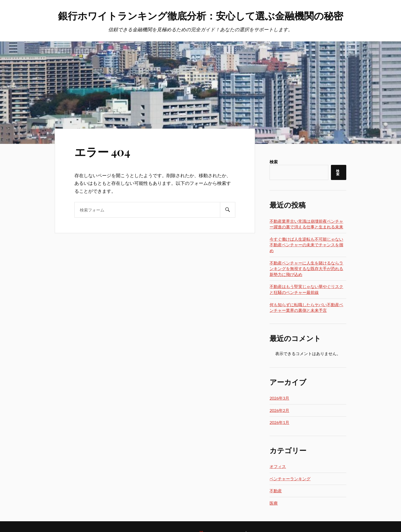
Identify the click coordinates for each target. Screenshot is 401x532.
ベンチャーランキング (290, 479)
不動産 (276, 491)
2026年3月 (279, 398)
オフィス (278, 466)
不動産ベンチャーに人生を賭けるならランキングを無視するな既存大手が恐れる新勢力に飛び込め (306, 269)
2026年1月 (279, 422)
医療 (274, 503)
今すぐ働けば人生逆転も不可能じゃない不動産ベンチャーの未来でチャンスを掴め (306, 245)
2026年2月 (279, 410)
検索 (274, 162)
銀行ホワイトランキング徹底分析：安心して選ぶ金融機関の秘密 (201, 15)
